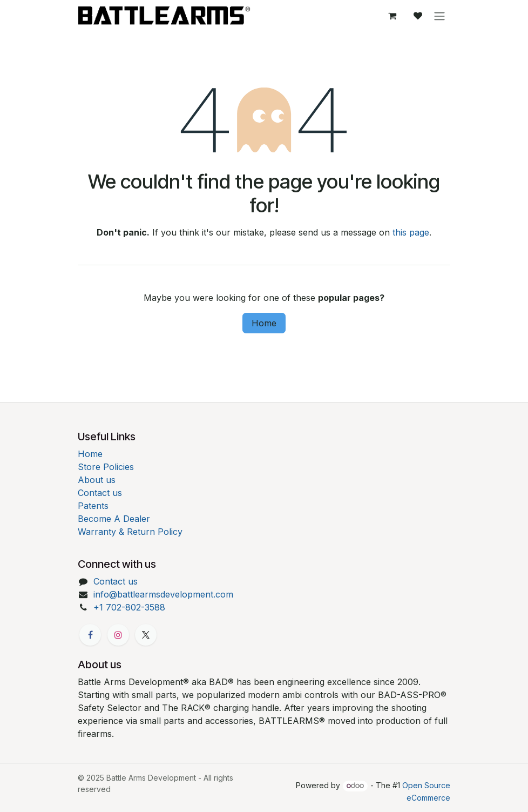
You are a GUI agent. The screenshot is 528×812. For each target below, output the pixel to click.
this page (411, 232)
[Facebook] (90, 635)
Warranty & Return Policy (130, 532)
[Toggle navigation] (439, 16)
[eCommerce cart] (392, 16)
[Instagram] (118, 635)
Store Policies (106, 467)
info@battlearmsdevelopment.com (163, 594)
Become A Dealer (114, 519)
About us (97, 480)
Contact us (100, 493)
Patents (93, 506)
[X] (146, 635)
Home (264, 323)
